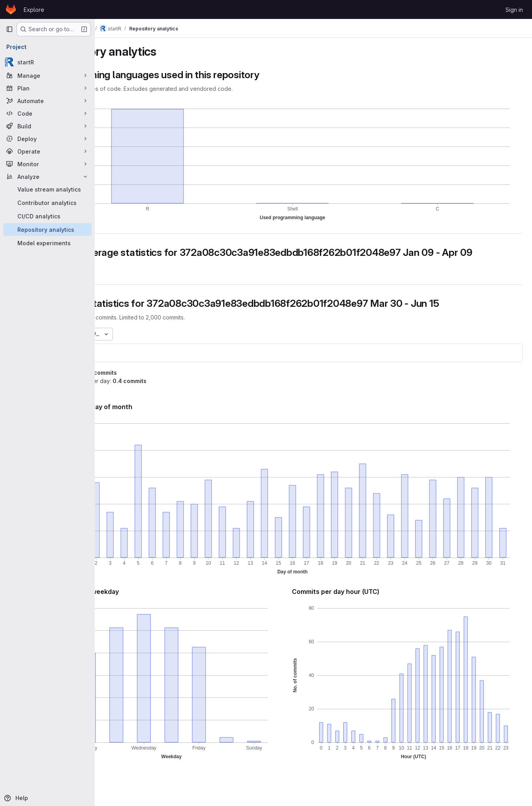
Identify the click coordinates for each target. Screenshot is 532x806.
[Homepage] (11, 9)
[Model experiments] (47, 243)
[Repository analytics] (47, 229)
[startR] (47, 62)
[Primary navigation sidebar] (9, 29)
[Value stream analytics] (47, 189)
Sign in (514, 10)
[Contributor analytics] (47, 203)
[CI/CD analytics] (47, 216)
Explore (34, 10)
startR (118, 364)
